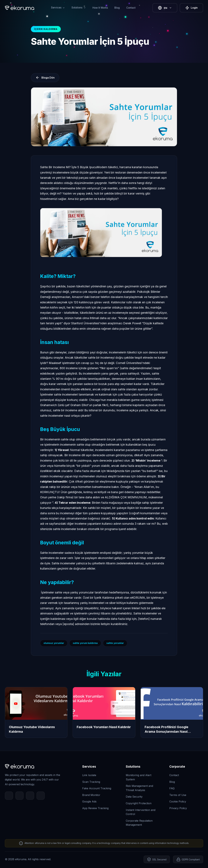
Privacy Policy (178, 808)
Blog (117, 8)
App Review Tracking (95, 808)
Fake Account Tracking (97, 788)
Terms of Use (178, 795)
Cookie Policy (178, 801)
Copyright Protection (139, 803)
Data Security (134, 797)
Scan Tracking (91, 782)
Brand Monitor (91, 795)
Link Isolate (89, 775)
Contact (131, 8)
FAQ (172, 788)
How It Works (100, 8)
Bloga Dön (45, 78)
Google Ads (89, 801)
